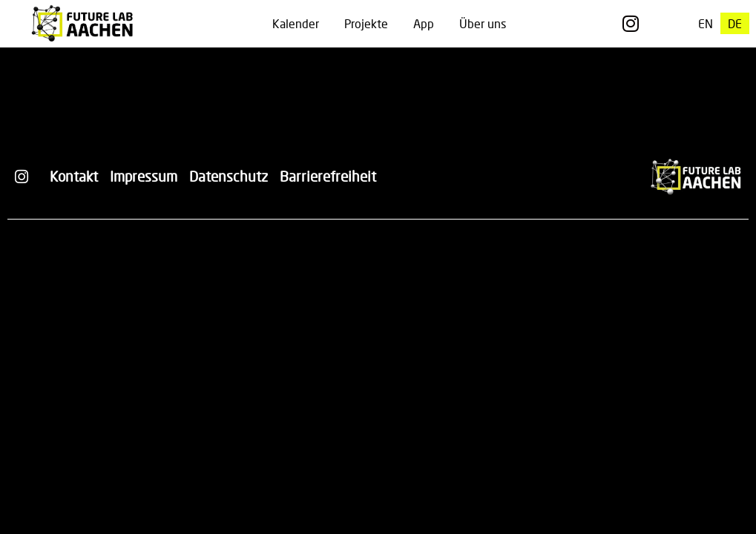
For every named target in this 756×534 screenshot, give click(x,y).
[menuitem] (706, 23)
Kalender (296, 23)
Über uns (483, 23)
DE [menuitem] (735, 23)
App (424, 23)
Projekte (366, 23)
